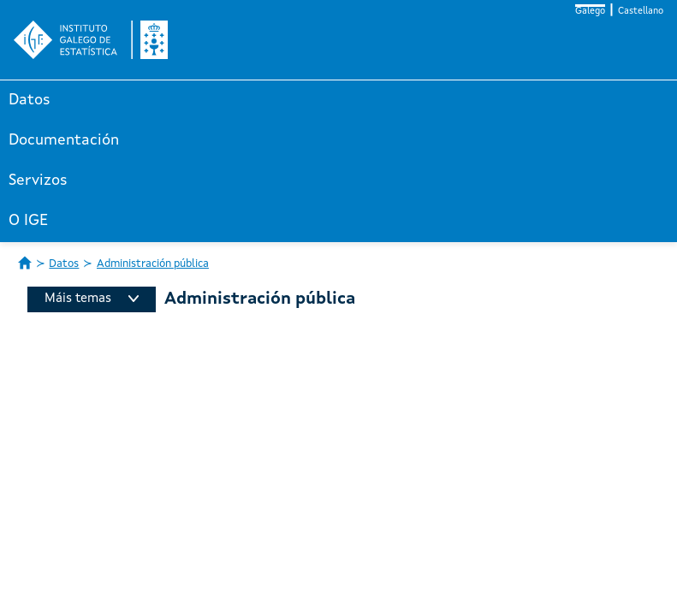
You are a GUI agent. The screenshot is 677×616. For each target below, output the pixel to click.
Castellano (641, 12)
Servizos (38, 181)
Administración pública (153, 264)
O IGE (28, 221)
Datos (30, 100)
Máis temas (92, 299)
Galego (590, 12)
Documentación (64, 140)
